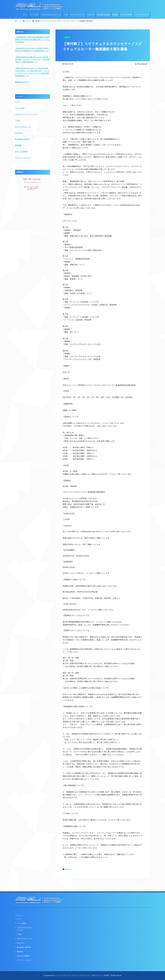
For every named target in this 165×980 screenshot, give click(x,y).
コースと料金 (34, 15)
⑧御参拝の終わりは (22, 82)
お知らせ (68, 869)
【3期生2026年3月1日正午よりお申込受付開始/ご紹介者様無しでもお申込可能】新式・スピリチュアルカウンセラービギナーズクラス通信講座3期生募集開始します (32, 72)
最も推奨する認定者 (103, 15)
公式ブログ (91, 15)
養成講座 (115, 15)
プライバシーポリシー (142, 15)
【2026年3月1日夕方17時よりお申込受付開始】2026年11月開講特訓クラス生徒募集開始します (32, 50)
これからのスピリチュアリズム (51, 15)
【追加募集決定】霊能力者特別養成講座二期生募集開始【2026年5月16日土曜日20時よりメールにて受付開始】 (32, 40)
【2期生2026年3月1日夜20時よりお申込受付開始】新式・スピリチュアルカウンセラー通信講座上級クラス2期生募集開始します (32, 60)
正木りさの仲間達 (126, 15)
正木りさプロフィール (78, 15)
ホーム (25, 15)
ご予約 (66, 15)
